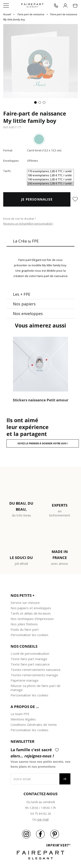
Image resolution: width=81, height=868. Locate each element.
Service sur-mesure (25, 603)
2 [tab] (41, 103)
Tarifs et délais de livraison (31, 613)
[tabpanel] (40, 61)
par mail (43, 819)
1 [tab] (36, 103)
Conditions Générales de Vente (34, 725)
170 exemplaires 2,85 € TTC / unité (50, 171)
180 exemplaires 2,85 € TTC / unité (50, 175)
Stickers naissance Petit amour (41, 400)
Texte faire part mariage (29, 659)
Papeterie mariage (25, 680)
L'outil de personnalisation (30, 653)
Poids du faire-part (25, 629)
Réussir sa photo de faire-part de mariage (36, 688)
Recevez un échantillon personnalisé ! (28, 224)
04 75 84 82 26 (41, 814)
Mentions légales (23, 719)
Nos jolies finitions (24, 624)
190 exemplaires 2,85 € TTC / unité (50, 179)
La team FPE (20, 714)
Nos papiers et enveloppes (31, 608)
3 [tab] (45, 103)
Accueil (7, 14)
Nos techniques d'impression (32, 619)
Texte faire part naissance (30, 664)
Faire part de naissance (31, 14)
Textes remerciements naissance (36, 670)
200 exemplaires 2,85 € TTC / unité (50, 183)
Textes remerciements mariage (34, 675)
